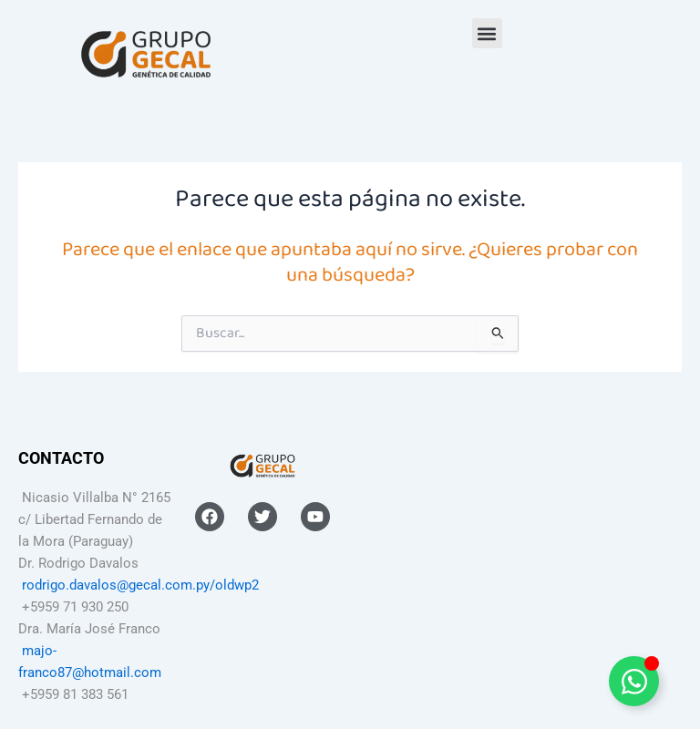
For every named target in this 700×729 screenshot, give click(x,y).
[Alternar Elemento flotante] (634, 681)
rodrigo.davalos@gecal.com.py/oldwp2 (140, 585)
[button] (487, 33)
